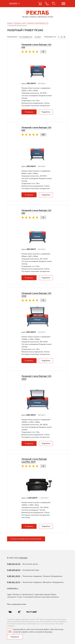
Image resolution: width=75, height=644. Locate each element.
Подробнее (46, 112)
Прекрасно (15, 637)
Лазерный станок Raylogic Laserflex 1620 (34, 460)
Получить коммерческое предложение (26, 539)
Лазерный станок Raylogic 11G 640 (36, 129)
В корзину (29, 112)
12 (59, 37)
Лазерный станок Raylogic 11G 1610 (36, 378)
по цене (38, 37)
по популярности (26, 37)
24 (62, 37)
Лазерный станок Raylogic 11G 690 (36, 212)
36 (64, 37)
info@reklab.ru (13, 588)
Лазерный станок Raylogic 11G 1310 (36, 295)
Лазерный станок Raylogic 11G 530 (36, 46)
